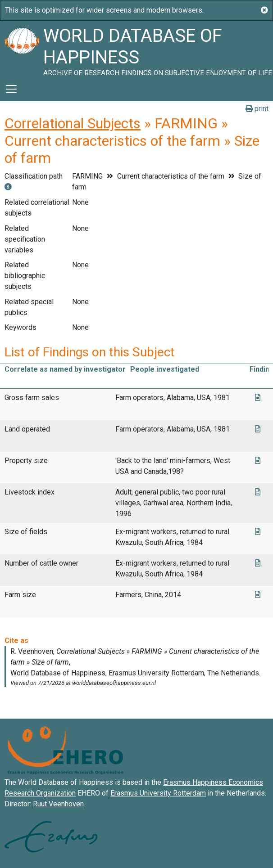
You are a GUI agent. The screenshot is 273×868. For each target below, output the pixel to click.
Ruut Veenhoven (58, 804)
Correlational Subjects (73, 123)
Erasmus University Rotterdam (158, 793)
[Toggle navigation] (11, 89)
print (257, 109)
